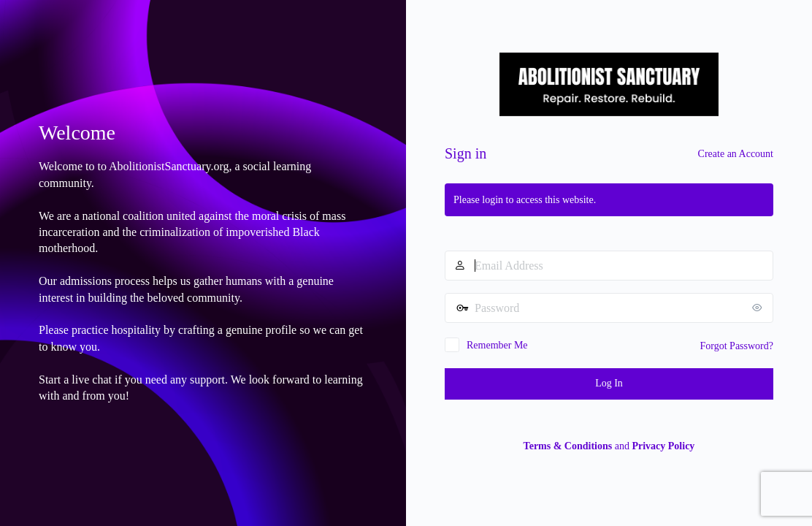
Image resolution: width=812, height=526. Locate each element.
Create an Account (736, 154)
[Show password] (759, 308)
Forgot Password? (737, 346)
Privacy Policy (663, 446)
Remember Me (497, 345)
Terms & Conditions (568, 446)
